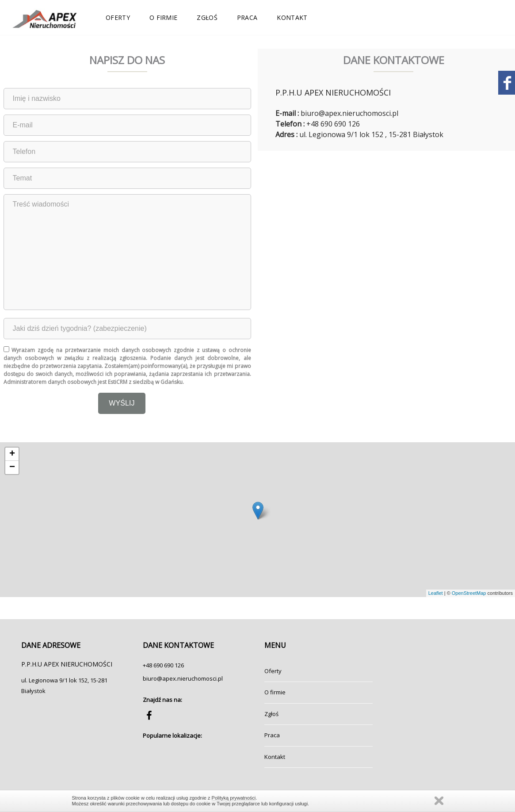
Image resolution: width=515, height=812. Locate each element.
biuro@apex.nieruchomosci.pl (183, 678)
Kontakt (292, 17)
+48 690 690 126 (163, 665)
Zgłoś (207, 17)
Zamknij (439, 801)
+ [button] (12, 454)
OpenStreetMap (469, 593)
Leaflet (436, 593)
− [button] (12, 467)
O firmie (163, 17)
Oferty (118, 17)
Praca (247, 17)
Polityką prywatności (234, 798)
